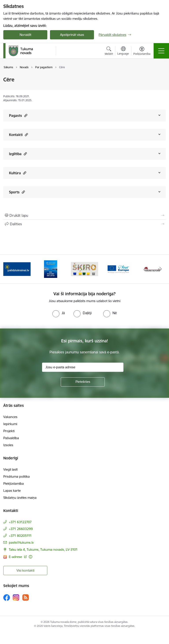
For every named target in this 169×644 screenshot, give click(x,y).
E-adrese (16, 557)
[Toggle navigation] (161, 51)
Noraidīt (25, 35)
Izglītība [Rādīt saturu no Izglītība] (18, 154)
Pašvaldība (11, 438)
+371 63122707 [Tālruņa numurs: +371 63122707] (20, 522)
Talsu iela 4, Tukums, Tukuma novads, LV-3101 (43, 550)
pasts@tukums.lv (21, 542)
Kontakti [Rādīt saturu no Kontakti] (18, 135)
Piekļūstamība (14, 483)
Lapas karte (12, 491)
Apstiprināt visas (72, 35)
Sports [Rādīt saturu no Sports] (17, 192)
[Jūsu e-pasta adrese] (83, 367)
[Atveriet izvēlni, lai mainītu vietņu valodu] (123, 51)
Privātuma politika (17, 476)
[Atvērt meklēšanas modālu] (109, 51)
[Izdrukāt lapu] (84, 215)
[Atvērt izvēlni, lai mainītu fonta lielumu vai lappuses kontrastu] (142, 51)
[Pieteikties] (83, 382)
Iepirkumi (10, 424)
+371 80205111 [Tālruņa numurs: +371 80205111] (20, 536)
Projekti (9, 431)
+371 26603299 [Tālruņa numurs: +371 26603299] (21, 529)
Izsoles (8, 445)
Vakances (10, 417)
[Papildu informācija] (30, 557)
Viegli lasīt (10, 469)
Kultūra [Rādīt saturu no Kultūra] (18, 173)
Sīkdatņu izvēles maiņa (20, 498)
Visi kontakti (25, 570)
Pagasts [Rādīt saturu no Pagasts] (18, 115)
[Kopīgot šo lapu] (84, 224)
